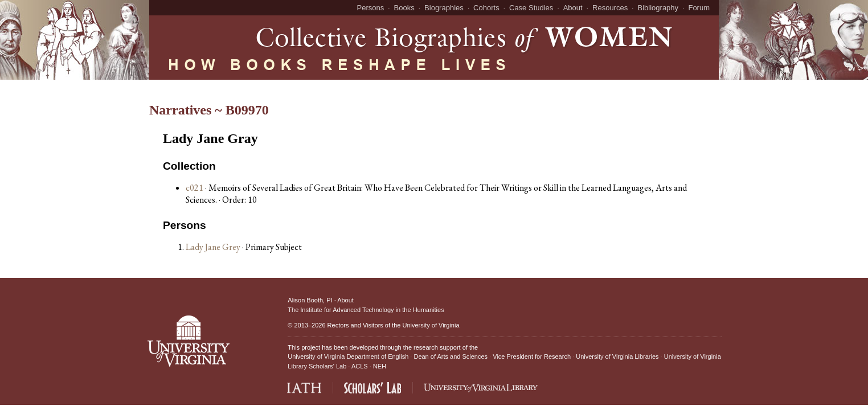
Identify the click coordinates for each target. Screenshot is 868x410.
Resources (610, 8)
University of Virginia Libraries (617, 356)
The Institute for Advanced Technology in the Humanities (366, 310)
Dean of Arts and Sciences (451, 356)
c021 (195, 188)
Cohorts (486, 8)
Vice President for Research (532, 356)
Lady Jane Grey (214, 247)
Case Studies (531, 8)
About (573, 8)
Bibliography (658, 8)
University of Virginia (431, 325)
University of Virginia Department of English (348, 356)
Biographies (444, 8)
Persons (371, 8)
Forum (699, 8)
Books (404, 8)
